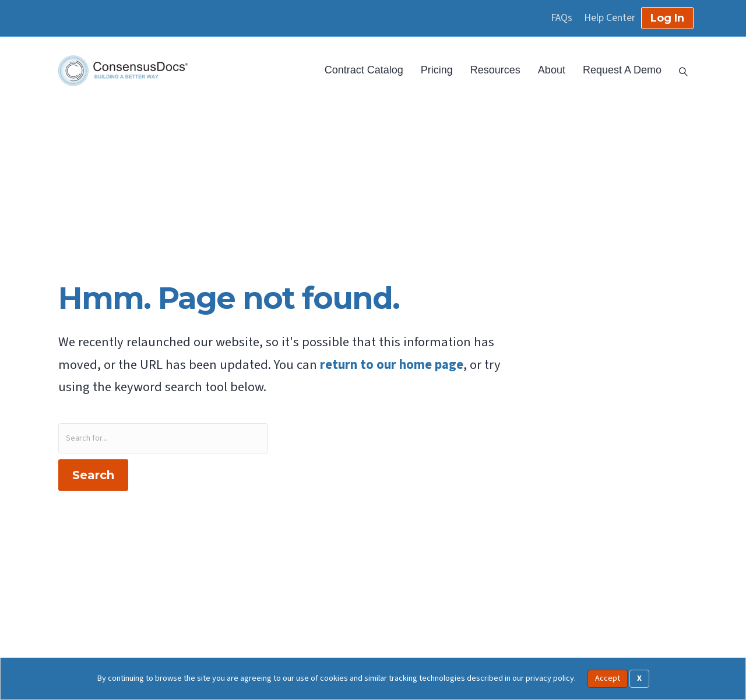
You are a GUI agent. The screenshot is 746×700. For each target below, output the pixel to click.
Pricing (437, 70)
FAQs (562, 18)
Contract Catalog (364, 70)
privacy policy (550, 678)
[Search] (679, 71)
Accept (608, 678)
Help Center (610, 18)
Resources (495, 70)
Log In (667, 18)
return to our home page (392, 365)
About (552, 70)
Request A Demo (622, 70)
